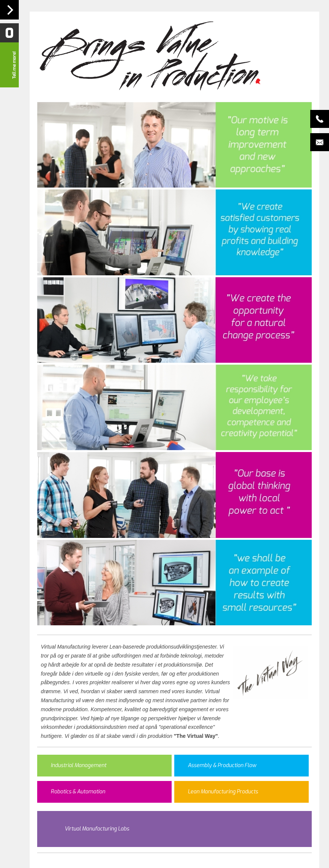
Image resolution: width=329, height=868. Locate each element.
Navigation (9, 10)
